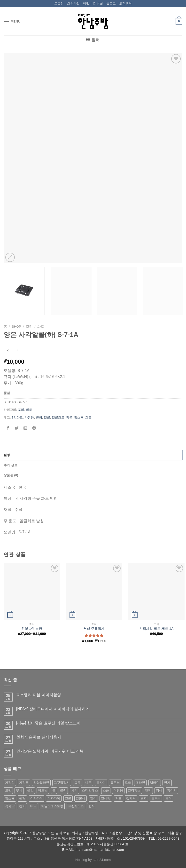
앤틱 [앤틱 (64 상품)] (148, 790)
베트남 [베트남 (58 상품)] (43, 790)
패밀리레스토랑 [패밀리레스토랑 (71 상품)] (52, 806)
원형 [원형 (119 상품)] (22, 798)
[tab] (93, 455)
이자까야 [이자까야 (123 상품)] (37, 798)
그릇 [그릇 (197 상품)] (77, 783)
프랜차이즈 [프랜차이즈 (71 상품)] (76, 806)
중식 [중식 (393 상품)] (169, 798)
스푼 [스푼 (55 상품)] (106, 790)
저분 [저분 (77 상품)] (118, 798)
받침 (39, 417)
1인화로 (17, 417)
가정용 (29, 417)
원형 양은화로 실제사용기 (39, 737)
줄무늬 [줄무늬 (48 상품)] (156, 798)
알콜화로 (58, 417)
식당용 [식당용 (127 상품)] (118, 790)
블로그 (111, 4)
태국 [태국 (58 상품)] (33, 806)
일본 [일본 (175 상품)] (68, 798)
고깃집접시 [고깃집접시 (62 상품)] (62, 783)
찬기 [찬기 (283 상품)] (22, 806)
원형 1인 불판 (32, 629)
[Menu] (12, 21)
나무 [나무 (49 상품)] (88, 783)
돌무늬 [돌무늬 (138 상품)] (115, 783)
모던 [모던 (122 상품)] (8, 790)
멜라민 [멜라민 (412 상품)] (155, 783)
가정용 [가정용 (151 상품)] (24, 783)
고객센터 (125, 4)
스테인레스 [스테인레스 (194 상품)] (90, 790)
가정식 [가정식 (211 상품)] (10, 783)
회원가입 (73, 4)
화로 (41, 327)
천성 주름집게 (94, 629)
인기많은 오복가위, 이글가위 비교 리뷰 (50, 751)
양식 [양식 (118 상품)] (159, 790)
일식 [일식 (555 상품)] (93, 798)
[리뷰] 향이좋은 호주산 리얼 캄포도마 (49, 723)
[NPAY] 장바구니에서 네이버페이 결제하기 (53, 709)
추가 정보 (11, 465)
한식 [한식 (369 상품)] (92, 806)
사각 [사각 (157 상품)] (74, 790)
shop (17, 327)
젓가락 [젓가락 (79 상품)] (131, 798)
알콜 (47, 417)
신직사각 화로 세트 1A (156, 629)
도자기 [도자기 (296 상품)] (101, 783)
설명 (7, 455)
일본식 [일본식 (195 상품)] (81, 798)
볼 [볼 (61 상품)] (54, 790)
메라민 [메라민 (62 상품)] (140, 783)
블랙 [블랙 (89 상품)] (63, 790)
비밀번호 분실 (93, 4)
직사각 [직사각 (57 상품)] (10, 806)
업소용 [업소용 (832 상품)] (10, 798)
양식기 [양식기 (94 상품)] (172, 790)
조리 (29, 327)
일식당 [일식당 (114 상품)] (106, 798)
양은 (69, 417)
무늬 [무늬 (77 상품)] (19, 790)
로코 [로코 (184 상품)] (128, 783)
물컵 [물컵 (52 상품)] (30, 790)
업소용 (79, 417)
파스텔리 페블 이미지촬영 (39, 695)
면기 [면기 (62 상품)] (167, 783)
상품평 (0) (11, 475)
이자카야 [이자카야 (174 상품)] (54, 798)
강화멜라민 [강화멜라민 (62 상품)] (41, 783)
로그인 (59, 4)
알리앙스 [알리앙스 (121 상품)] (134, 790)
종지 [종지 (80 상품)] (144, 798)
